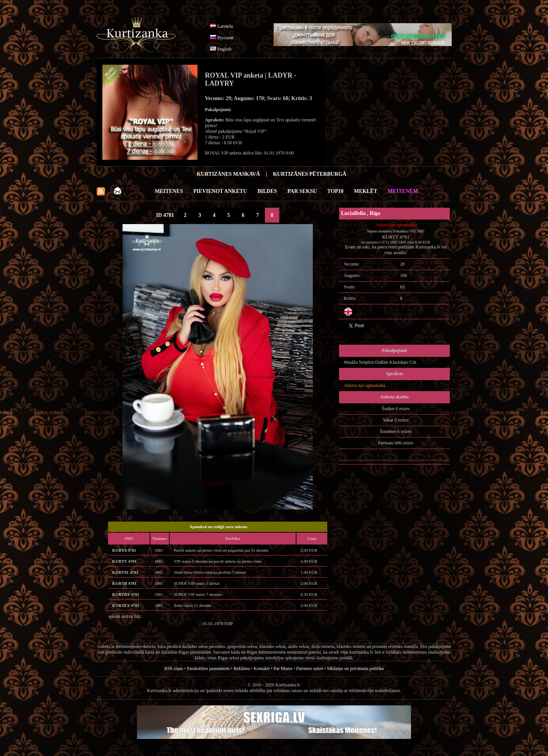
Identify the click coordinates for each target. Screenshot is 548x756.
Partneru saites (310, 668)
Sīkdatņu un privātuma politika (355, 668)
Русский (225, 38)
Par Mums (283, 668)
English (224, 49)
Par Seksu (302, 191)
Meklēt (366, 191)
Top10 (335, 191)
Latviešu (225, 26)
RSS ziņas (174, 668)
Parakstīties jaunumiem (208, 668)
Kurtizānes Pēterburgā (310, 174)
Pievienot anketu (220, 191)
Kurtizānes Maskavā (228, 174)
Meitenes (169, 191)
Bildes (267, 191)
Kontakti (262, 668)
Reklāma (242, 668)
